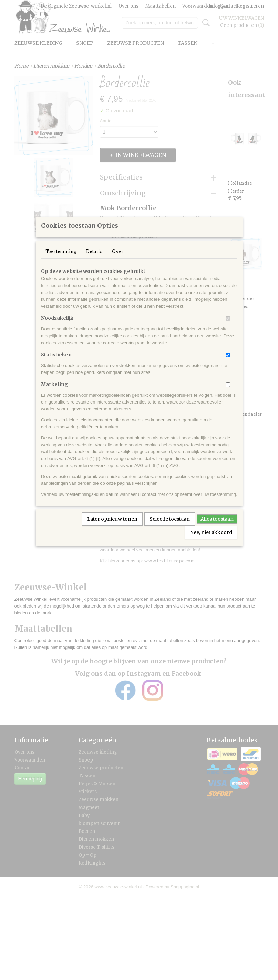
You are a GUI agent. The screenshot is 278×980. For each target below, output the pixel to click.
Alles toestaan (217, 528)
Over (118, 260)
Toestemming (61, 260)
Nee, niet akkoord (211, 541)
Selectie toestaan (170, 528)
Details (94, 260)
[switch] (228, 328)
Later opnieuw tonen (112, 528)
